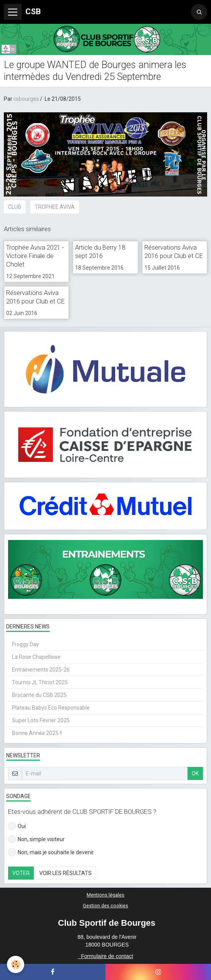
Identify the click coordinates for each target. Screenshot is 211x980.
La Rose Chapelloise (36, 657)
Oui (17, 826)
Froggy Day (25, 644)
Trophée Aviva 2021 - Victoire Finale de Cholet (35, 256)
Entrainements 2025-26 (41, 670)
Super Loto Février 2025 (41, 720)
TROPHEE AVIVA (55, 207)
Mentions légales (105, 895)
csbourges (26, 99)
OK (195, 773)
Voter (21, 873)
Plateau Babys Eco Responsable (51, 708)
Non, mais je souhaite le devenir (51, 852)
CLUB (15, 207)
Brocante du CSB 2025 (39, 695)
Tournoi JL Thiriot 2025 (40, 682)
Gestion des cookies (105, 906)
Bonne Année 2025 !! (37, 733)
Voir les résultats (65, 873)
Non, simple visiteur (36, 839)
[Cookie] (16, 964)
